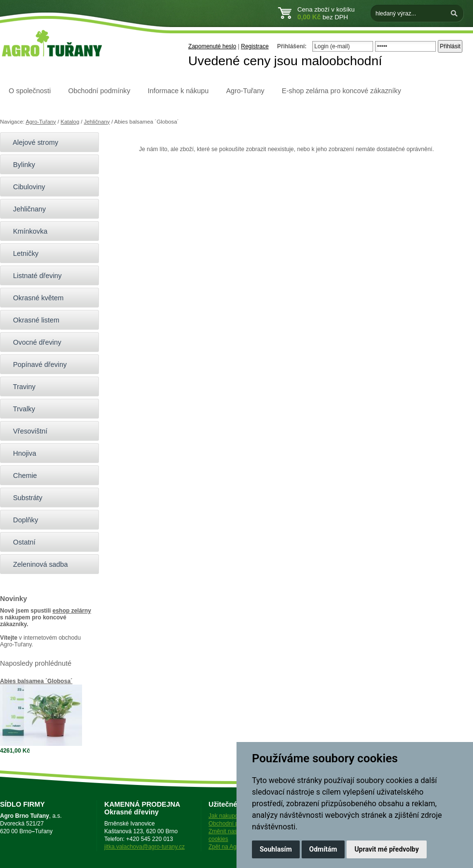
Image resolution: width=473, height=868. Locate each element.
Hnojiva (21, 453)
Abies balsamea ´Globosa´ (36, 681)
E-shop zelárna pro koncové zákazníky (341, 91)
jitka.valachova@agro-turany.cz (145, 847)
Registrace (255, 46)
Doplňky (21, 520)
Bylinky (20, 165)
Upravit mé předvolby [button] (386, 849)
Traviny (20, 387)
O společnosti (30, 91)
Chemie (21, 476)
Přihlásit (450, 46)
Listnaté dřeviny (33, 276)
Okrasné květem (34, 298)
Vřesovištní (26, 431)
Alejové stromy (32, 142)
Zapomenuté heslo (212, 46)
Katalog (70, 122)
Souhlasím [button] (276, 849)
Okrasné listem (32, 320)
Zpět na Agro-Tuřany (235, 847)
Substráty (24, 498)
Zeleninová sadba (36, 564)
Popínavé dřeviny (36, 364)
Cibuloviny (25, 187)
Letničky (22, 253)
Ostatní (20, 542)
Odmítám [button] (323, 849)
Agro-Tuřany (245, 91)
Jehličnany (97, 122)
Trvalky (20, 409)
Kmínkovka (26, 231)
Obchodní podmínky (99, 91)
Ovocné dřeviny (33, 342)
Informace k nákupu (178, 91)
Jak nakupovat (227, 816)
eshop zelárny (72, 611)
